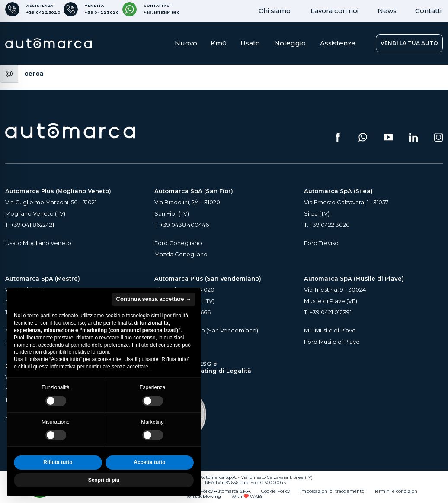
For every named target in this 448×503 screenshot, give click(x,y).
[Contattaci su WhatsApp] (151, 9)
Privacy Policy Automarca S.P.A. (217, 491)
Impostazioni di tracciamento (332, 491)
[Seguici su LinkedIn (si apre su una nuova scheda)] (413, 137)
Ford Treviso (321, 243)
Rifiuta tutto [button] (58, 462)
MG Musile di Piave (330, 330)
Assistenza (338, 43)
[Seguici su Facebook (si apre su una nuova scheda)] (338, 137)
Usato (250, 43)
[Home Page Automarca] (48, 43)
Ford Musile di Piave (332, 342)
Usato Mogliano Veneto (38, 243)
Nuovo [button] (186, 43)
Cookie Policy (275, 491)
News (387, 11)
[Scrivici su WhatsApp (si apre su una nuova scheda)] (363, 137)
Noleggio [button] (290, 43)
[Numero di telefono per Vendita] (91, 9)
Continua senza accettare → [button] (154, 299)
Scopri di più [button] (104, 480)
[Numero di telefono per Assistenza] (33, 9)
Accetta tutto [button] (149, 462)
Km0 (219, 43)
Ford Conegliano (178, 243)
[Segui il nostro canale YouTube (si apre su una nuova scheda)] (388, 137)
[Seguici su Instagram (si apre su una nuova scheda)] (438, 137)
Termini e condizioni (397, 491)
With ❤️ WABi (247, 497)
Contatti (428, 11)
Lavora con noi (334, 11)
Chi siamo (275, 11)
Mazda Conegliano (181, 254)
